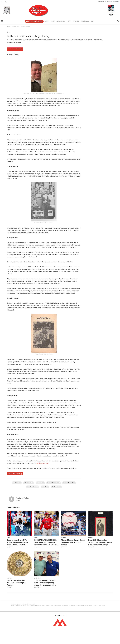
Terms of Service (31, 607)
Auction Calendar (37, 606)
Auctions (76, 21)
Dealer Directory (34, 21)
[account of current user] (2, 21)
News (47, 21)
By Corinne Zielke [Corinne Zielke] (11, 43)
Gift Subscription (66, 606)
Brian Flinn (37, 547)
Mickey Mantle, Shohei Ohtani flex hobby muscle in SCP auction (73, 542)
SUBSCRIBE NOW (111, 15)
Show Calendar (102, 1)
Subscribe (110, 1)
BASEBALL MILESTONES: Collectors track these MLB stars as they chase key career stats (45, 542)
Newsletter (116, 1)
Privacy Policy (23, 607)
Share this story (15, 49)
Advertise (23, 606)
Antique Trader (92, 606)
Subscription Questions (77, 606)
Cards (52, 21)
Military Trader (15, 607)
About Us (18, 606)
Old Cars (86, 606)
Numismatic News (101, 606)
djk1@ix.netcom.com (43, 463)
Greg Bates (37, 587)
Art (69, 21)
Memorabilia (61, 21)
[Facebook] (2, 2)
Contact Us (29, 606)
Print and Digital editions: (111, 12)
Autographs (85, 21)
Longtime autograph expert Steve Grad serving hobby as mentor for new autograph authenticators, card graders (45, 583)
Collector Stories (25, 26)
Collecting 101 (15, 26)
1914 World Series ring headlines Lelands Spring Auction (17, 583)
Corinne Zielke (22, 498)
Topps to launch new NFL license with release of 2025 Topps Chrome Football (17, 542)
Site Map (13, 606)
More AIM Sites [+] (60, 615)
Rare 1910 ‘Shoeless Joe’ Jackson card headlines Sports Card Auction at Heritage (100, 542)
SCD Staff (10, 547)
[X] (6, 2)
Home (8, 26)
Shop (93, 21)
